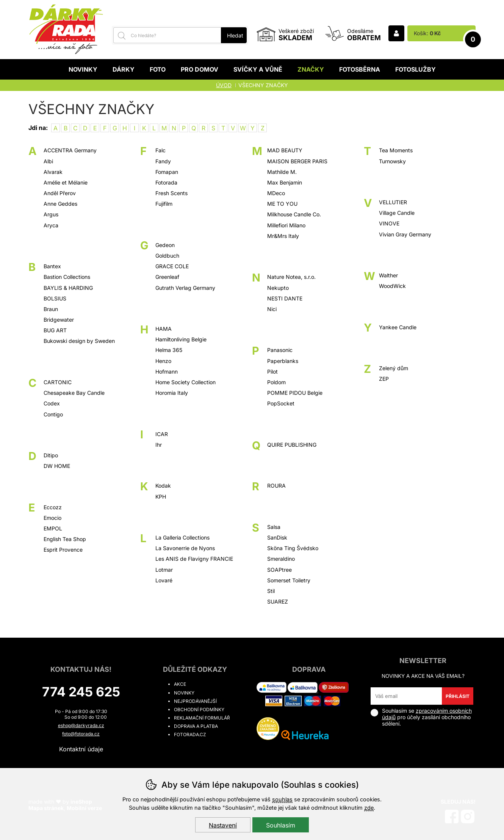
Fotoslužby (416, 69)
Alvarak (53, 172)
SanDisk (277, 537)
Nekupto (278, 288)
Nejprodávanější (195, 701)
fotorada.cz (190, 734)
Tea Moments (396, 150)
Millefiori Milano (286, 225)
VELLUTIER (393, 202)
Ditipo (51, 455)
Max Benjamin (285, 182)
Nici (272, 309)
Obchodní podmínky (199, 709)
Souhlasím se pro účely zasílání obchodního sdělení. (421, 717)
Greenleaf (167, 277)
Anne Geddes (60, 204)
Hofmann (167, 372)
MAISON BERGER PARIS (297, 161)
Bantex (52, 266)
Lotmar (164, 570)
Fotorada (166, 182)
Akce (180, 684)
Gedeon (165, 245)
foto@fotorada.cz (81, 734)
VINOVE (389, 223)
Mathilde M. (282, 172)
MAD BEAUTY (285, 150)
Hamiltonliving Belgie (181, 339)
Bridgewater (59, 320)
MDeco (276, 193)
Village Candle (397, 213)
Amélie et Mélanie (66, 182)
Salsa (274, 527)
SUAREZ (278, 601)
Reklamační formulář (202, 718)
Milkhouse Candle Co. (294, 214)
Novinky (83, 69)
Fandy (163, 161)
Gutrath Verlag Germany (185, 288)
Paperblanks (283, 361)
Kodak (163, 486)
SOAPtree (279, 570)
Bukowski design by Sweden (79, 341)
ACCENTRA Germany (70, 150)
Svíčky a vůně (258, 69)
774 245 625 (81, 692)
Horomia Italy (172, 393)
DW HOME (57, 466)
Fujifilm (164, 204)
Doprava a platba (196, 726)
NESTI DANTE (285, 298)
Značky (311, 69)
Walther (388, 275)
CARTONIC (58, 382)
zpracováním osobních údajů (427, 714)
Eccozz (53, 507)
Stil (271, 591)
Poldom (276, 382)
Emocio (52, 518)
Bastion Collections (67, 277)
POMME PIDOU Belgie (295, 393)
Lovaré (164, 580)
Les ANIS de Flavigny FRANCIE (194, 559)
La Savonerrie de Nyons (185, 548)
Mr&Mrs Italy (283, 236)
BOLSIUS (55, 298)
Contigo (53, 414)
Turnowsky (392, 161)
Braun (51, 309)
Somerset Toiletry (289, 580)
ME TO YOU (282, 204)
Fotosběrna (360, 69)
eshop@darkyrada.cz (81, 725)
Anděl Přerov (60, 193)
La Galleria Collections (182, 537)
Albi (48, 161)
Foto (158, 69)
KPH (161, 497)
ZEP (384, 379)
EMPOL (53, 528)
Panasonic (280, 350)
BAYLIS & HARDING (68, 288)
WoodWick (392, 286)
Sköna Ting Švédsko (293, 548)
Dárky (124, 69)
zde (369, 808)
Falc (160, 150)
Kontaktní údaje (81, 749)
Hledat (235, 35)
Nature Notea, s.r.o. (291, 277)
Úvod (224, 85)
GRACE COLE (172, 266)
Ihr (159, 445)
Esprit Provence (63, 550)
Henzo (163, 361)
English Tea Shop (65, 539)
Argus (51, 214)
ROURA (276, 486)
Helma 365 (169, 350)
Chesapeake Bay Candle (74, 393)
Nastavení (223, 825)
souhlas (282, 799)
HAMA (164, 329)
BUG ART (55, 330)
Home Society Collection (185, 382)
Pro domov (200, 69)
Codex (52, 403)
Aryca (51, 225)
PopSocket (281, 403)
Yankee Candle (398, 327)
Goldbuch (167, 256)
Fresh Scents (171, 193)
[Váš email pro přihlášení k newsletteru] (406, 696)
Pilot (272, 372)
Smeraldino (281, 559)
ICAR (162, 434)
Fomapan (167, 172)
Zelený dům (394, 368)
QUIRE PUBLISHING (292, 445)
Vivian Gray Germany (405, 234)
